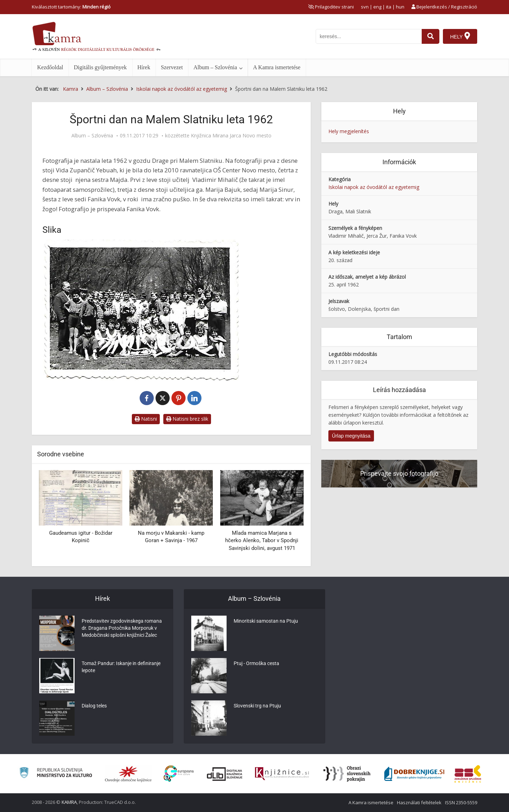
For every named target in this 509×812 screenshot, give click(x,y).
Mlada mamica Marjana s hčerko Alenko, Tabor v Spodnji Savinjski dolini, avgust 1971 (262, 541)
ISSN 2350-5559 (461, 802)
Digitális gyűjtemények (100, 67)
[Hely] (460, 36)
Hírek (144, 67)
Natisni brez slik (187, 419)
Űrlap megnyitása (351, 436)
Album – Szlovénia (215, 67)
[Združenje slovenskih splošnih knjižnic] (282, 774)
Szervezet (172, 67)
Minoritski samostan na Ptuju (266, 621)
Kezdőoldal (50, 67)
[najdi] (431, 36)
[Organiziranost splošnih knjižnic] (128, 774)
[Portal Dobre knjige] (414, 774)
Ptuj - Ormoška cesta (256, 663)
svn (365, 7)
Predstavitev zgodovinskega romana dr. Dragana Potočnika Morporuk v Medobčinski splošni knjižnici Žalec (122, 628)
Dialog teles (94, 706)
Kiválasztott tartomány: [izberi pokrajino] (71, 7)
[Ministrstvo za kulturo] (56, 774)
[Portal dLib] (225, 774)
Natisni (146, 419)
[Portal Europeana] (179, 774)
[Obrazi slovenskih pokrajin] (347, 774)
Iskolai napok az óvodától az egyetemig (374, 187)
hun (400, 7)
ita (389, 7)
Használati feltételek (419, 802)
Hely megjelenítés (349, 131)
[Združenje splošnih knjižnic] (468, 774)
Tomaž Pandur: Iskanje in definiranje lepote (121, 667)
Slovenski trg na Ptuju (257, 706)
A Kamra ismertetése (277, 67)
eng (377, 7)
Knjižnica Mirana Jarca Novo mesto (231, 136)
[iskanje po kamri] (369, 36)
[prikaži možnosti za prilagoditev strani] (331, 7)
